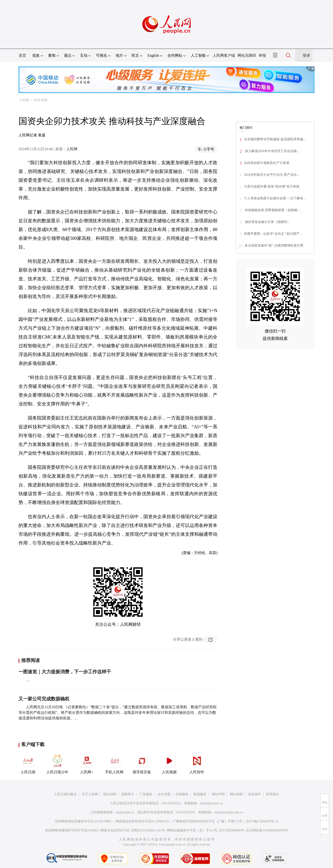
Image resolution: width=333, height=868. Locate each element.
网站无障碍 (247, 55)
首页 (22, 55)
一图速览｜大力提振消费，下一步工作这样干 (65, 672)
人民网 (24, 100)
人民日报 (28, 763)
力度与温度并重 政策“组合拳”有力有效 (272, 186)
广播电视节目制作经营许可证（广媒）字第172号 (208, 821)
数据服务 (200, 794)
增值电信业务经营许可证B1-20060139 (142, 821)
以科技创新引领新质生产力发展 (267, 163)
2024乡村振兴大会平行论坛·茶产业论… (272, 175)
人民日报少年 (57, 763)
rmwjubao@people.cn (229, 812)
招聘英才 (128, 794)
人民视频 (169, 763)
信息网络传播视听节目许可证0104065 (72, 830)
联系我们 (273, 794)
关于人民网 (90, 794)
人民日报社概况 (65, 794)
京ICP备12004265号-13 (262, 821)
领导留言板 (142, 763)
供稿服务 (182, 794)
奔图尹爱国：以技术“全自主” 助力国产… (273, 234)
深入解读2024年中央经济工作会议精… (272, 151)
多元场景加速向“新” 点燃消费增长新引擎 (274, 246)
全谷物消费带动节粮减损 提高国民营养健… (275, 139)
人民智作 (197, 763)
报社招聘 (110, 794)
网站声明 (218, 794)
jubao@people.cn (212, 803)
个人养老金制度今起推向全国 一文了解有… (275, 198)
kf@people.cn (125, 812)
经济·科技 (41, 100)
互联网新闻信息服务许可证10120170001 (83, 821)
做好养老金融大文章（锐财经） (267, 222)
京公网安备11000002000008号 (267, 830)
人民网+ (87, 763)
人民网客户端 (224, 55)
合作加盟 (164, 794)
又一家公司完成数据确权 (44, 699)
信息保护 (254, 794)
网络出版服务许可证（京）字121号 (192, 830)
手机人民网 (114, 763)
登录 (306, 55)
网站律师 (236, 794)
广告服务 (146, 794)
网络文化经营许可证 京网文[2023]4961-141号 (133, 830)
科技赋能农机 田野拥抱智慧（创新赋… (272, 210)
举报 (262, 55)
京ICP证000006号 (231, 830)
